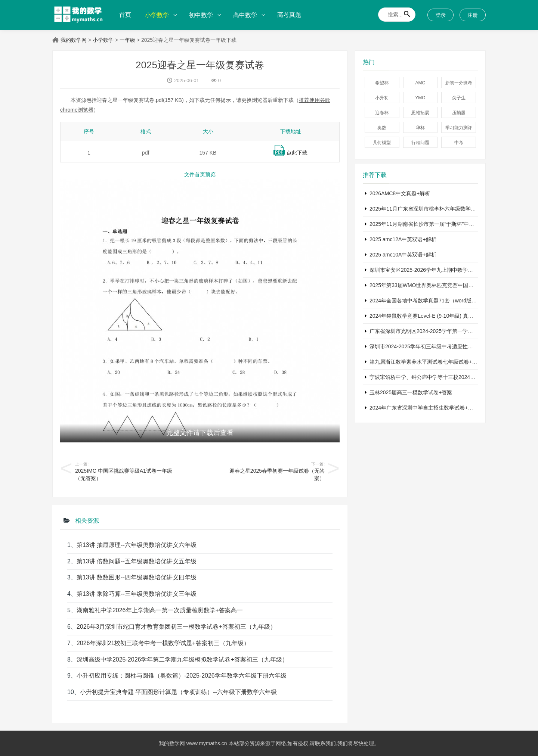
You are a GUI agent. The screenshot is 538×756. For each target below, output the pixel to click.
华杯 (420, 128)
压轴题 (459, 113)
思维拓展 (420, 113)
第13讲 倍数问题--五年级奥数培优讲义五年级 (137, 561)
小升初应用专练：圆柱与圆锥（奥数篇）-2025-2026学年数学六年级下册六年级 (182, 676)
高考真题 (289, 15)
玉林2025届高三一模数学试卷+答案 (411, 392)
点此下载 (297, 153)
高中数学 (245, 15)
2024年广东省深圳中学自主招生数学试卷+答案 (424, 408)
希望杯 (382, 83)
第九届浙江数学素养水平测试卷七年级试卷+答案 (426, 362)
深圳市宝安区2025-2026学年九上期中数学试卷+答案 (431, 270)
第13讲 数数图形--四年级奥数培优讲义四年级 (137, 577)
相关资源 (86, 521)
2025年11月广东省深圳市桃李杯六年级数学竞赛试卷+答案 (437, 209)
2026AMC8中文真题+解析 (400, 193)
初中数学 (201, 15)
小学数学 (157, 15)
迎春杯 (382, 113)
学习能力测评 (459, 128)
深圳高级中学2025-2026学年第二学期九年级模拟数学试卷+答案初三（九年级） (182, 659)
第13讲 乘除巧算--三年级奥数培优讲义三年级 (137, 594)
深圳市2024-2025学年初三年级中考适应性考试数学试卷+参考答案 (446, 346)
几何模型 (382, 143)
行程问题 (420, 143)
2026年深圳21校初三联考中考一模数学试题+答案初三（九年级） (163, 643)
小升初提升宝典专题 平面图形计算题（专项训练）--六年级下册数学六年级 (178, 692)
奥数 (382, 128)
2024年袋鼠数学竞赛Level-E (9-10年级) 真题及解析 (429, 316)
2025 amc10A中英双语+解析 (403, 255)
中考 (459, 143)
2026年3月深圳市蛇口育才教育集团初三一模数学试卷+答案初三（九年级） (176, 627)
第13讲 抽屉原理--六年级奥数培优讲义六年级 (137, 545)
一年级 (127, 40)
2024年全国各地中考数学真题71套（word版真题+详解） (435, 301)
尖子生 (459, 98)
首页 (125, 15)
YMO (420, 98)
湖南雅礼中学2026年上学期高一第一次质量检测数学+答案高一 (160, 610)
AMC (420, 83)
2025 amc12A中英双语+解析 (403, 239)
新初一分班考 (459, 83)
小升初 (382, 98)
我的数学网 (74, 40)
